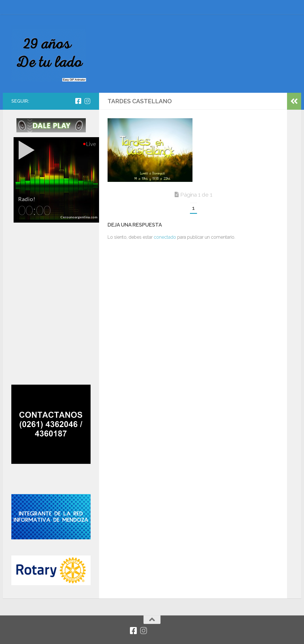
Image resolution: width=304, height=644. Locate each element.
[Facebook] (78, 101)
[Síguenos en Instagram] (87, 101)
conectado (165, 237)
